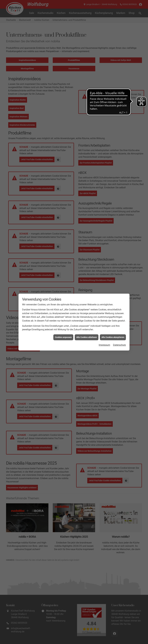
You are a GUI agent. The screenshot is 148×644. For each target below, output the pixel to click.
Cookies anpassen (63, 337)
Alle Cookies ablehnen (87, 337)
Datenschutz (119, 345)
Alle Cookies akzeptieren (113, 337)
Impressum (104, 345)
